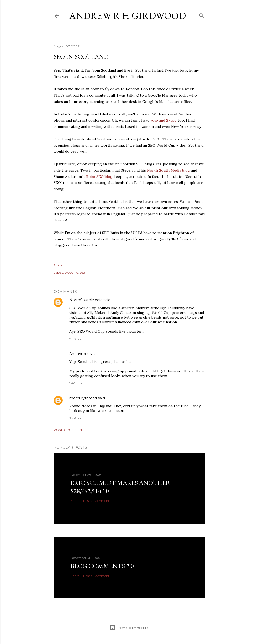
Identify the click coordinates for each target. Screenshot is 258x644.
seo (82, 273)
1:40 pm (76, 383)
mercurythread (83, 398)
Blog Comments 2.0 (102, 566)
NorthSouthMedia (86, 300)
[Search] (202, 15)
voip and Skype (164, 120)
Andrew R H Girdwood (128, 16)
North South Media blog (169, 170)
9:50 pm (76, 339)
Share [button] (58, 265)
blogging (72, 273)
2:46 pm (76, 418)
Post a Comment (69, 430)
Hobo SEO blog (99, 177)
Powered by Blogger (129, 628)
